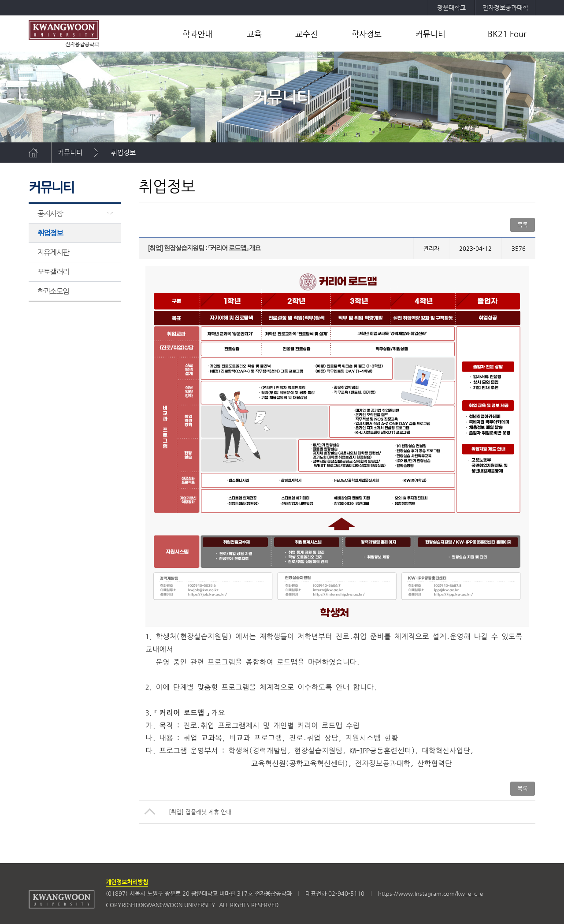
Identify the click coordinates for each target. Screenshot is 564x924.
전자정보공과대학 (505, 7)
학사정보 (367, 34)
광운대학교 (451, 7)
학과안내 (197, 34)
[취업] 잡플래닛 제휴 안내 (200, 812)
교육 (254, 34)
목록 (523, 225)
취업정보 (123, 152)
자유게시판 (53, 252)
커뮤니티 (430, 34)
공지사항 (50, 213)
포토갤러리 (53, 272)
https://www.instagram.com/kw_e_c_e (430, 893)
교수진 (306, 34)
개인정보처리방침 (127, 882)
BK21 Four (507, 34)
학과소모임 (53, 291)
